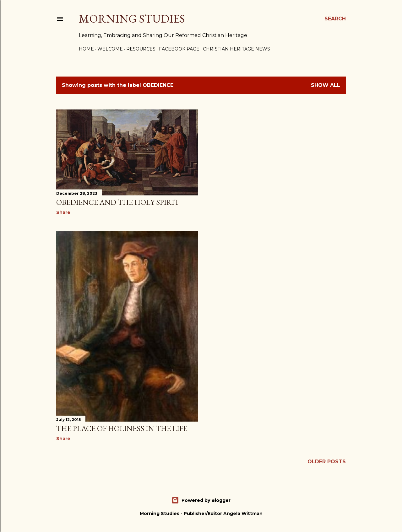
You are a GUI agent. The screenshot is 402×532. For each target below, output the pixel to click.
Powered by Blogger (201, 500)
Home (86, 49)
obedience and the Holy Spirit (118, 202)
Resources (141, 49)
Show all (326, 85)
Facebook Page (179, 49)
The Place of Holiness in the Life (122, 428)
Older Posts (327, 462)
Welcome (110, 49)
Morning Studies (132, 19)
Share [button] (63, 212)
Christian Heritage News (236, 49)
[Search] (335, 19)
